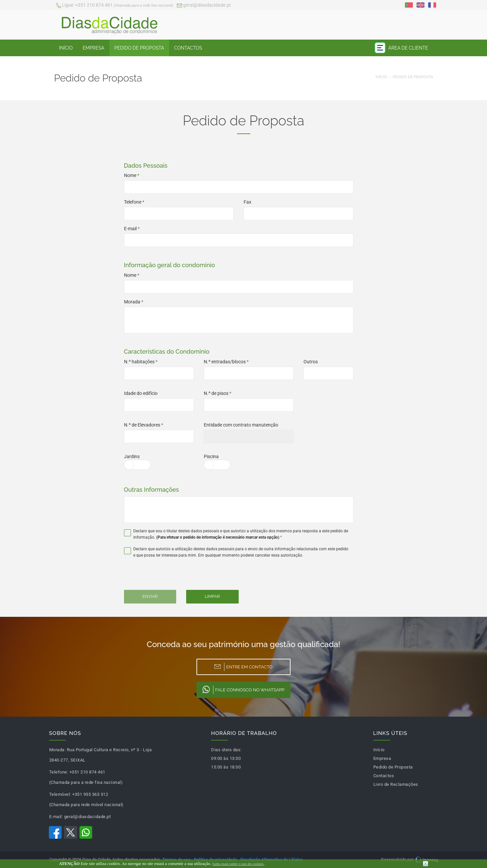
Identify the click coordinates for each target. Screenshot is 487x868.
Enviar (150, 596)
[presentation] (170, 577)
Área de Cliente (401, 48)
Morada (134, 302)
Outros (311, 362)
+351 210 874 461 (115, 6)
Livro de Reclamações (396, 784)
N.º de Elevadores (144, 425)
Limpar (212, 596)
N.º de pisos (218, 393)
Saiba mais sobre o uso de (238, 864)
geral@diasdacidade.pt (204, 6)
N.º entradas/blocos (226, 362)
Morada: (58, 750)
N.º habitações (141, 362)
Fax (247, 202)
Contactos (188, 48)
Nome (132, 175)
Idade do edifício (141, 393)
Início (66, 48)
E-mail (132, 229)
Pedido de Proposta (139, 48)
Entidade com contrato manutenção (241, 425)
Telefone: (59, 772)
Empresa (94, 48)
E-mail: (56, 817)
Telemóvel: (60, 794)
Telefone (134, 202)
